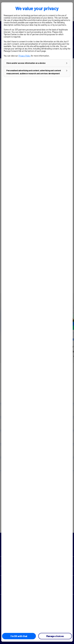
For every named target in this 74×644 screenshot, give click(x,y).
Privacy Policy (24, 56)
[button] (37, 63)
